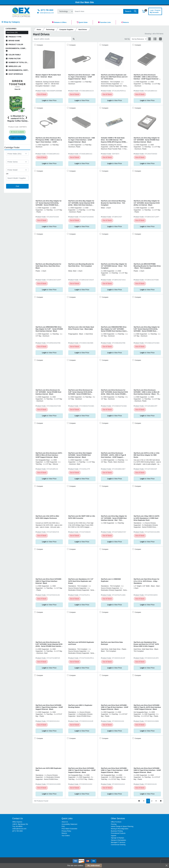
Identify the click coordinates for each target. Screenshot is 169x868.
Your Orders (66, 836)
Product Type (15, 37)
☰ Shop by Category (11, 22)
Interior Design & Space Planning (122, 826)
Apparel (114, 836)
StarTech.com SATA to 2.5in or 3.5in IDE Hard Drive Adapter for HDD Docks (147, 455)
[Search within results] (52, 39)
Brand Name (14, 41)
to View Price (17, 138)
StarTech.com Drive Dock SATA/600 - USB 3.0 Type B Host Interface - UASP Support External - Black (115, 707)
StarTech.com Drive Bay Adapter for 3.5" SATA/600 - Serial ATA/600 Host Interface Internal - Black (147, 140)
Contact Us (18, 818)
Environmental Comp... (16, 48)
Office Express (17, 822)
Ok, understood (93, 866)
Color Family (15, 55)
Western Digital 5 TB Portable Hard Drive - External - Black (48, 76)
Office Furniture (116, 822)
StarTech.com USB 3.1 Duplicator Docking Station (80, 706)
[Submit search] (74, 39)
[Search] (98, 11)
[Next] (156, 801)
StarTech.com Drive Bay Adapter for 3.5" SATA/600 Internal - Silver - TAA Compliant (114, 266)
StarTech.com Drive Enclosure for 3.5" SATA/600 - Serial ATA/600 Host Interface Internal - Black (48, 392)
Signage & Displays (117, 838)
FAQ (63, 826)
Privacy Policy (66, 831)
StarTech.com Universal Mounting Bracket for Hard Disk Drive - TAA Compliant (113, 203)
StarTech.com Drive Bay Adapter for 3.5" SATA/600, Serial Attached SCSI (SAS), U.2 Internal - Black (147, 203)
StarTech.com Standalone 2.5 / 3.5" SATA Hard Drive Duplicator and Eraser (81, 581)
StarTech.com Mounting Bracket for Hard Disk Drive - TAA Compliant (81, 265)
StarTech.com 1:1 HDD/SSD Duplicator (111, 580)
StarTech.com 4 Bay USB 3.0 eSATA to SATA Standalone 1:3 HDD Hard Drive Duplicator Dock (147, 518)
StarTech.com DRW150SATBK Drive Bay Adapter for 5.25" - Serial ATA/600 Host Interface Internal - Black (49, 329)
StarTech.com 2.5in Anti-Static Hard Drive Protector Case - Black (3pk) (81, 328)
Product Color (16, 44)
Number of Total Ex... (18, 62)
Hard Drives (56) (12, 32)
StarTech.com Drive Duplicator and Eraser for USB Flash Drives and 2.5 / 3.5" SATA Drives (114, 77)
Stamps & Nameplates (118, 840)
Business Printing (117, 831)
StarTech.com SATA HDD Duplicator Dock (48, 769)
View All (17, 89)
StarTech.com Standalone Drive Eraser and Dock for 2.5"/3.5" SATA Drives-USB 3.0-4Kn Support (146, 644)
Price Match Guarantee (69, 829)
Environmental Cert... (19, 70)
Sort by (127, 39)
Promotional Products (118, 833)
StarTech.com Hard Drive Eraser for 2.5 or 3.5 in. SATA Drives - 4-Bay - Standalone (147, 581)
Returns (64, 833)
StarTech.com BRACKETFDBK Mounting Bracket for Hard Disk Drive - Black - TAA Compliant (147, 266)
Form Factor (15, 59)
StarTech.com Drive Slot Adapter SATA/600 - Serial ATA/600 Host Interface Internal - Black (80, 455)
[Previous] (144, 801)
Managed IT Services (118, 842)
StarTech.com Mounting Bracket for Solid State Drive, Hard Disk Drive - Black (48, 266)
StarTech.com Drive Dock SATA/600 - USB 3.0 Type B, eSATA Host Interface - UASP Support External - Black (147, 707)
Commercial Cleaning (118, 845)
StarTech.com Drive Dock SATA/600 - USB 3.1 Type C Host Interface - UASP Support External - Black (115, 770)
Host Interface (16, 74)
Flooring (114, 824)
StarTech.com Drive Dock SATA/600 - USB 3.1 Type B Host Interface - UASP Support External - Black (49, 707)
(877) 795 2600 (17, 831)
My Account (155, 11)
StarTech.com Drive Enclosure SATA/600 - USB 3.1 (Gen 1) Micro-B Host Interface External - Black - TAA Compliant (147, 392)
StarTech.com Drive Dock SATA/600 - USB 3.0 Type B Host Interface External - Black (49, 581)
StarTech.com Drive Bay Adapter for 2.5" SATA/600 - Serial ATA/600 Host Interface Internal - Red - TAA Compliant (114, 518)
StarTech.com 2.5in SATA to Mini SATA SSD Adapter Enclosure (47, 517)
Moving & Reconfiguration (120, 829)
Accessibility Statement (69, 824)
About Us (65, 822)
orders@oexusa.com (19, 829)
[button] (143, 11)
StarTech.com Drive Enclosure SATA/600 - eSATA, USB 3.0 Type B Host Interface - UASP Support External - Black (113, 455)
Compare (40, 45)
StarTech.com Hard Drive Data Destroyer (112, 643)
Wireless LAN (15, 66)
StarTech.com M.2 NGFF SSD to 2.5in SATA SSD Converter (82, 517)
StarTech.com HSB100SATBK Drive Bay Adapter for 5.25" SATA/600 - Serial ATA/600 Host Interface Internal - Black (114, 329)
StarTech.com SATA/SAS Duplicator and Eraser (81, 643)
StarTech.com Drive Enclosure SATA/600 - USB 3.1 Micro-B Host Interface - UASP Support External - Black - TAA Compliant (146, 77)
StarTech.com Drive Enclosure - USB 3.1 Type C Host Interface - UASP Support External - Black (82, 77)
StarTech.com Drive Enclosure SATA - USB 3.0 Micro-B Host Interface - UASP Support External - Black (49, 455)
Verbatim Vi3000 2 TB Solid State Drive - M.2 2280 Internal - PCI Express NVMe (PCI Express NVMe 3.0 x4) (113, 140)
